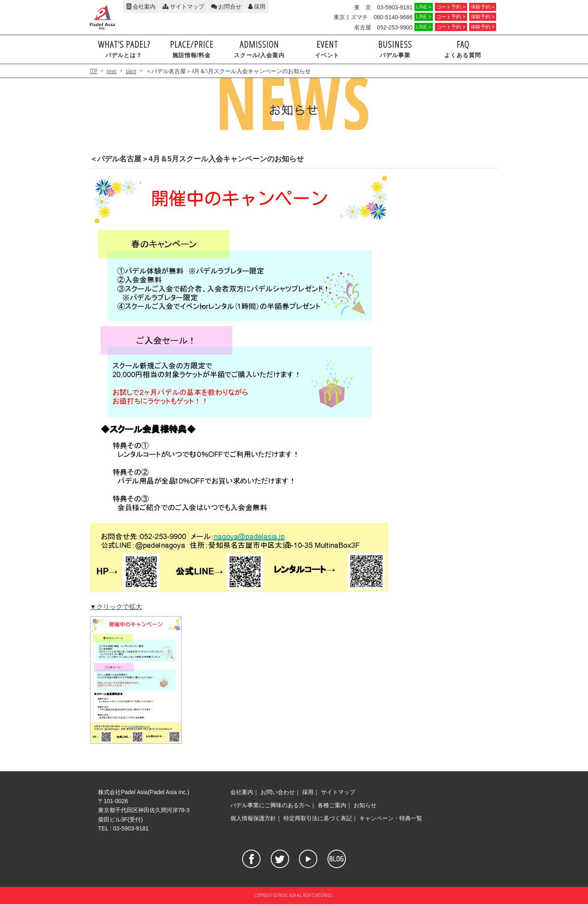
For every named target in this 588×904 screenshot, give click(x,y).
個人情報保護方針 (253, 818)
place (131, 71)
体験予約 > (483, 7)
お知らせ (365, 805)
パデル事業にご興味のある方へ (270, 805)
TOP (94, 71)
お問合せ (226, 7)
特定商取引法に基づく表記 (318, 818)
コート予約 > (451, 7)
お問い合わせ (278, 792)
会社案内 (141, 7)
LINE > (424, 7)
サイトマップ (183, 7)
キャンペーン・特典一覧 (391, 818)
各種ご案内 (332, 805)
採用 (257, 7)
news (111, 71)
